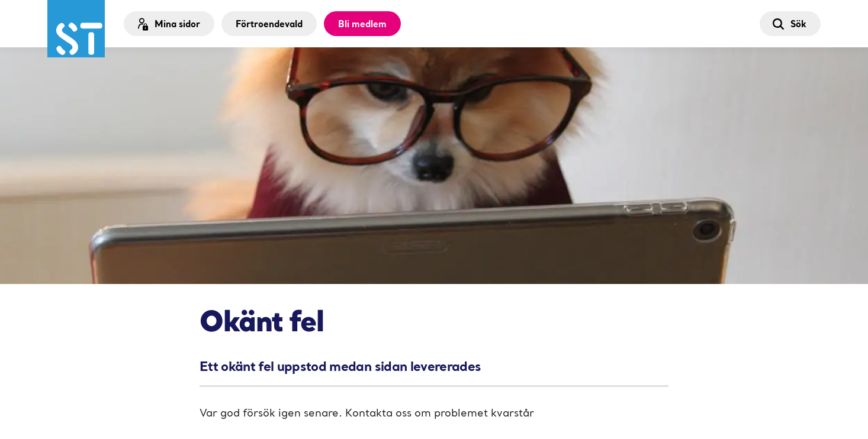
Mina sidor (168, 24)
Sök (789, 24)
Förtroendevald (269, 24)
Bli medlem (362, 24)
